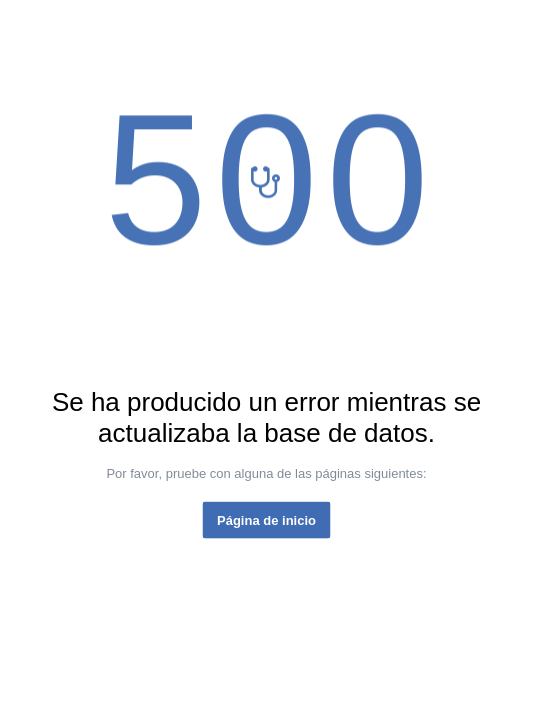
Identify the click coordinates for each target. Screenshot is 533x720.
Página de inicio (266, 519)
